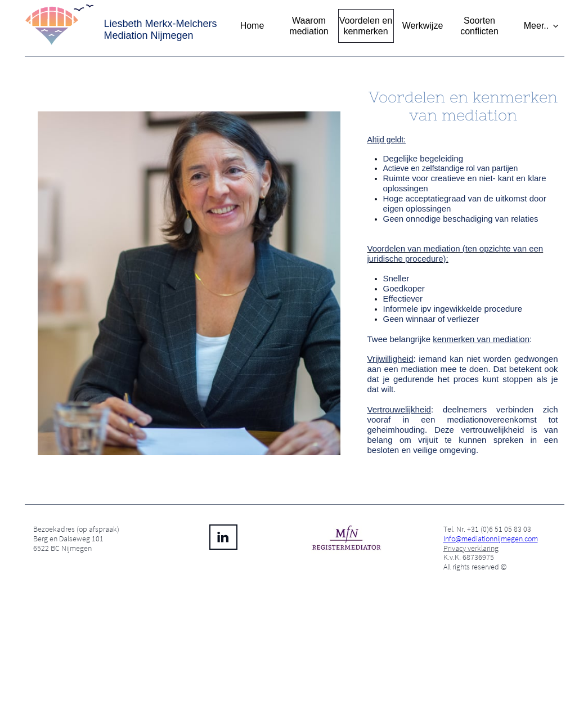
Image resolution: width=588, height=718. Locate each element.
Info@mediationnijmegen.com (491, 538)
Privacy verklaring (471, 548)
